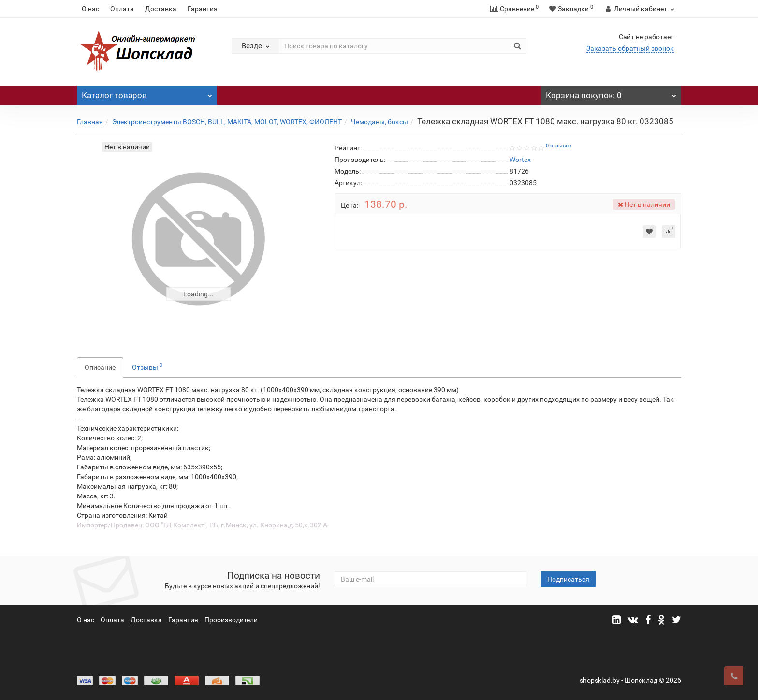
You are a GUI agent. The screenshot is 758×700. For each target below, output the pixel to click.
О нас (90, 9)
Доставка (161, 9)
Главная (90, 122)
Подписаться (568, 579)
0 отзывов (559, 146)
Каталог (147, 93)
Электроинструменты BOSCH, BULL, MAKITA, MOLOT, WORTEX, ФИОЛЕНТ (227, 122)
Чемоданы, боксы (379, 122)
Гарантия (203, 9)
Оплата (122, 9)
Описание (100, 367)
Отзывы (147, 366)
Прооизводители (231, 620)
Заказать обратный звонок (630, 48)
